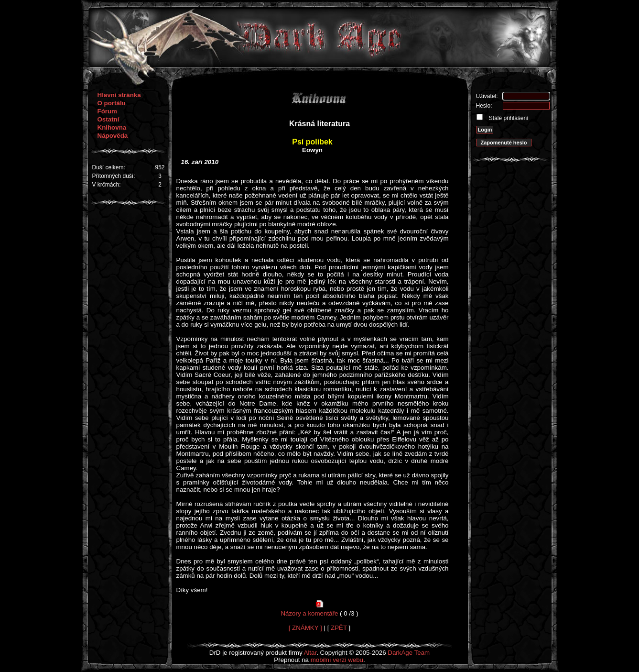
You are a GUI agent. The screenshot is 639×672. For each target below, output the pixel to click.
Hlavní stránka (119, 95)
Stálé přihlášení (508, 118)
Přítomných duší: (114, 176)
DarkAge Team (409, 653)
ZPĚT (339, 628)
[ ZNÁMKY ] (305, 628)
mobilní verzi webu (337, 660)
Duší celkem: (109, 167)
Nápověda (113, 136)
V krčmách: (107, 185)
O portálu (112, 103)
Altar (310, 653)
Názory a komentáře (309, 613)
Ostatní (108, 119)
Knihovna (112, 127)
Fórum (107, 111)
